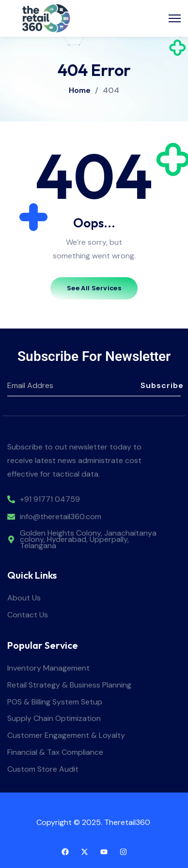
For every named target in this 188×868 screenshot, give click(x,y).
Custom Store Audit (43, 770)
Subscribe (161, 385)
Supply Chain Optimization (54, 719)
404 (111, 90)
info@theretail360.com (61, 517)
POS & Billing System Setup (55, 702)
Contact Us (28, 615)
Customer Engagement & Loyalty (66, 736)
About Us (24, 598)
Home (80, 90)
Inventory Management (48, 668)
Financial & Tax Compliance (55, 753)
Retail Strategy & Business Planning (69, 685)
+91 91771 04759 (50, 500)
